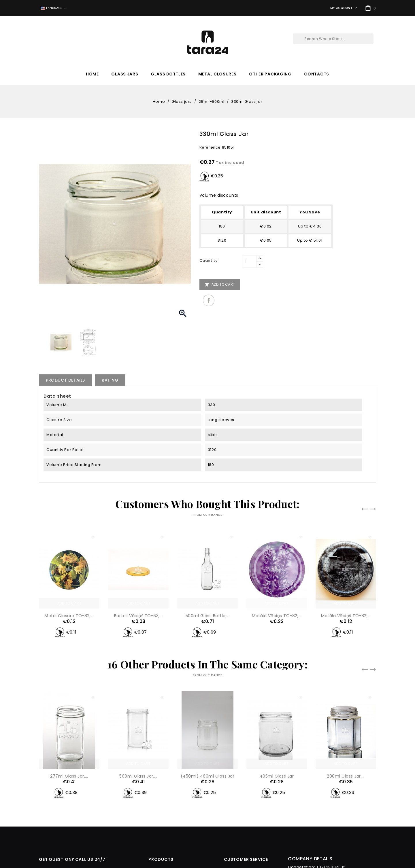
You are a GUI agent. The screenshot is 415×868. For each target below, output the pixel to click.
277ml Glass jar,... (69, 776)
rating (110, 380)
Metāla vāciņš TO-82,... (346, 616)
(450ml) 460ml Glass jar (208, 705)
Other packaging (270, 74)
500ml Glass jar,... (138, 705)
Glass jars (125, 74)
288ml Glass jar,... (346, 705)
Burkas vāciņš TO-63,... (138, 616)
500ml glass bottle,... (208, 616)
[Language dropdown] (54, 8)
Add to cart (220, 285)
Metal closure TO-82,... (69, 616)
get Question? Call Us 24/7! (73, 859)
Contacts (317, 74)
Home (92, 74)
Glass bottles (168, 74)
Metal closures (217, 74)
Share (209, 300)
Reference (210, 147)
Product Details (65, 380)
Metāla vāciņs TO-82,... (277, 616)
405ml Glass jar (277, 705)
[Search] (333, 39)
